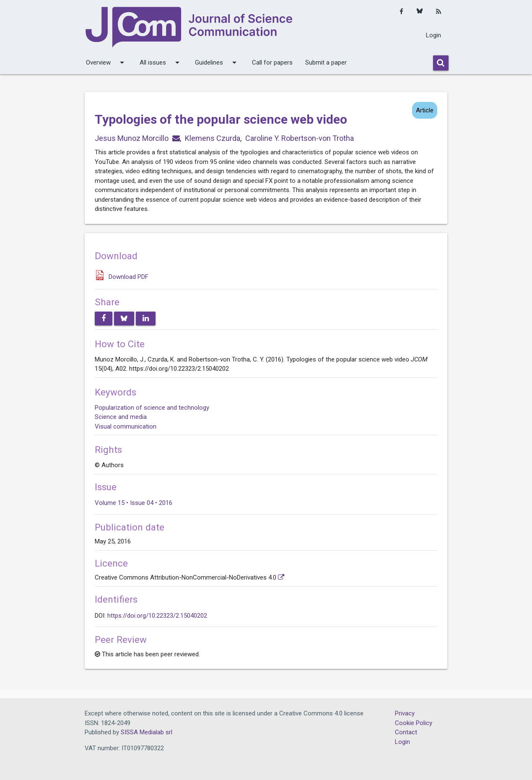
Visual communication (126, 426)
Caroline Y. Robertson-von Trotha (300, 138)
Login (433, 35)
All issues (161, 62)
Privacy (405, 713)
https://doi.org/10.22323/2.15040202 (157, 616)
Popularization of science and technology (152, 408)
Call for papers (272, 62)
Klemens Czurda (213, 138)
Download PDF (128, 277)
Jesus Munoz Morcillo (132, 138)
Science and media (121, 417)
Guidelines (217, 62)
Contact (406, 732)
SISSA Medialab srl (147, 732)
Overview (106, 62)
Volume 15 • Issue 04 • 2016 (134, 503)
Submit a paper (326, 62)
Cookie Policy (414, 723)
